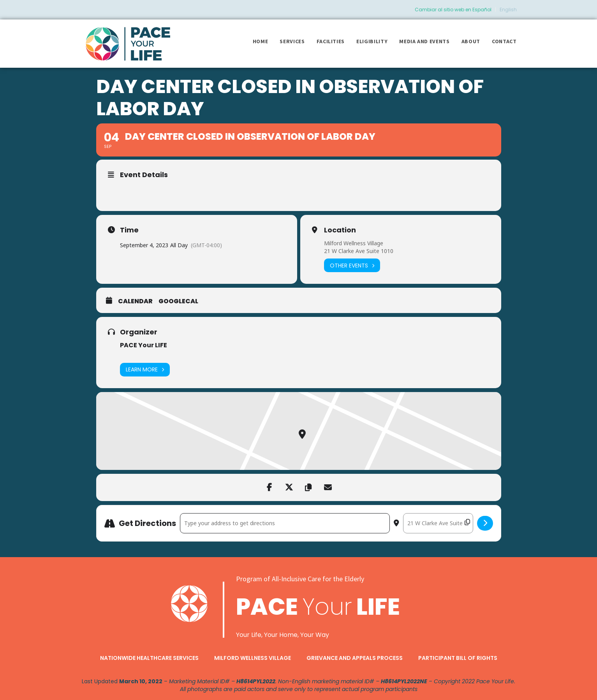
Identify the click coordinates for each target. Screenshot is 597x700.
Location (340, 230)
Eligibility (372, 41)
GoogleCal (178, 301)
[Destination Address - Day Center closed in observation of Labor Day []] (438, 523)
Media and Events (424, 41)
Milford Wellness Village (354, 243)
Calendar (135, 301)
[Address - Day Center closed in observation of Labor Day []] (285, 523)
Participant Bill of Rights (458, 658)
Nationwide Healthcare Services (149, 658)
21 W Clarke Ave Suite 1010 (359, 251)
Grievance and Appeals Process (355, 658)
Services (292, 41)
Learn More (145, 370)
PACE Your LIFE (144, 345)
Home (261, 41)
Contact (504, 41)
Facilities (331, 41)
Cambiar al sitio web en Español (453, 10)
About (471, 41)
